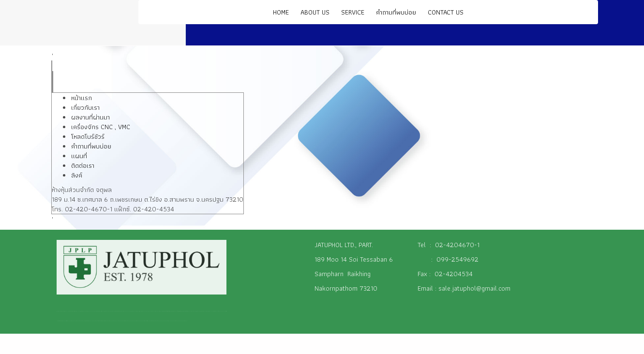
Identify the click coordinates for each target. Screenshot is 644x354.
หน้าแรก (82, 98)
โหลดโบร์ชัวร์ (88, 136)
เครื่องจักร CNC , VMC (101, 127)
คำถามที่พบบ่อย (396, 12)
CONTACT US (446, 12)
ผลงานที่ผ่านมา (90, 117)
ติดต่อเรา (83, 165)
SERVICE (353, 12)
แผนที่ (79, 156)
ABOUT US (315, 12)
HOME (281, 12)
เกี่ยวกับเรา (85, 107)
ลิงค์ (77, 175)
